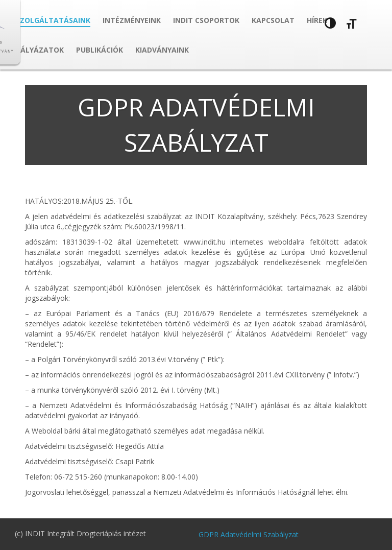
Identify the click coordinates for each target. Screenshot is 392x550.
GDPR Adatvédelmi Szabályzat (249, 534)
